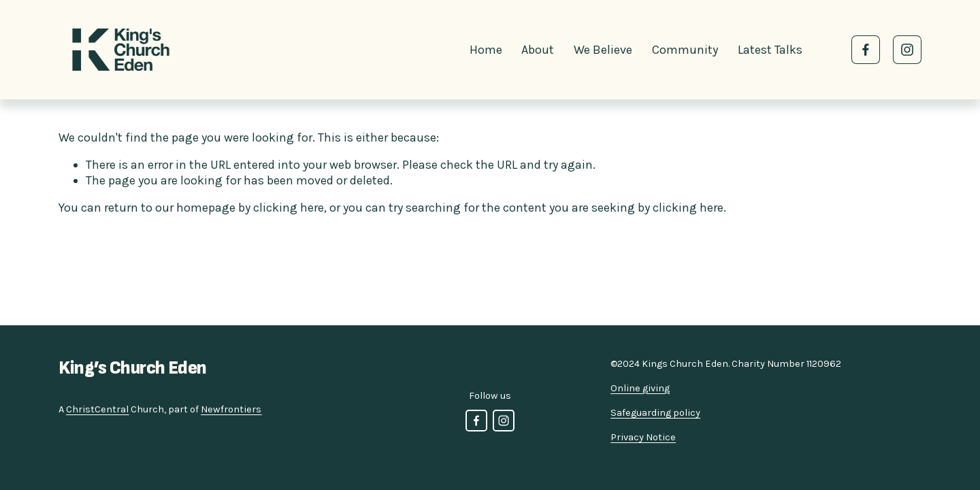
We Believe (603, 50)
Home (486, 50)
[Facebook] (866, 50)
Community (685, 50)
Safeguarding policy (655, 413)
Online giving (640, 388)
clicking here (289, 208)
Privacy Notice (643, 437)
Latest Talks (770, 50)
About (538, 50)
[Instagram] (907, 50)
